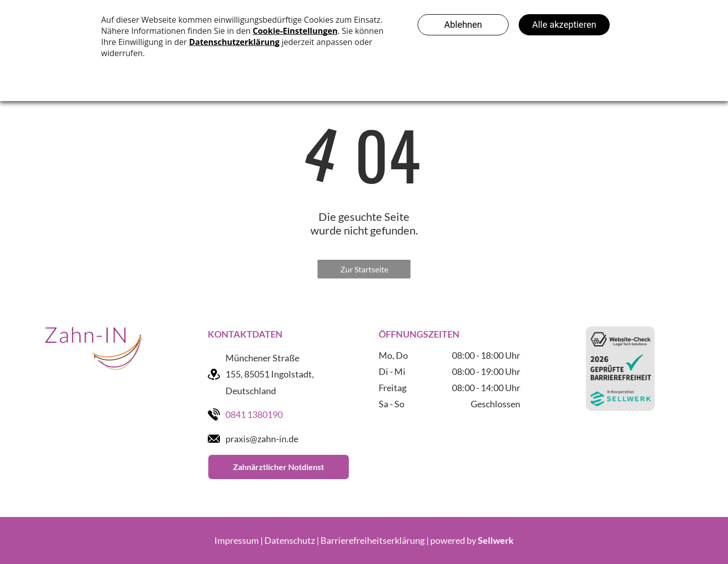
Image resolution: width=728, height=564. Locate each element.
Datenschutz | (292, 540)
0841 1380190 (254, 414)
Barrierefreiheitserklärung (373, 540)
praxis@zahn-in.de (262, 439)
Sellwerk (496, 540)
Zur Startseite (364, 269)
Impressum (237, 540)
